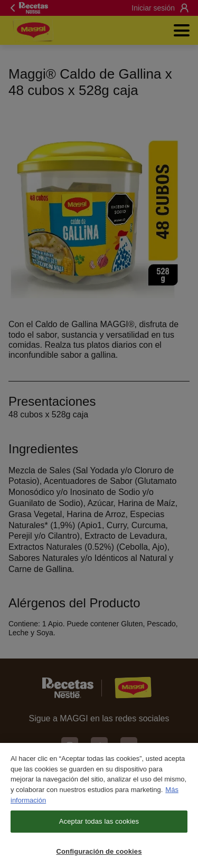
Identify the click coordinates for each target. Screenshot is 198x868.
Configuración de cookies (99, 856)
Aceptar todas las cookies (99, 826)
